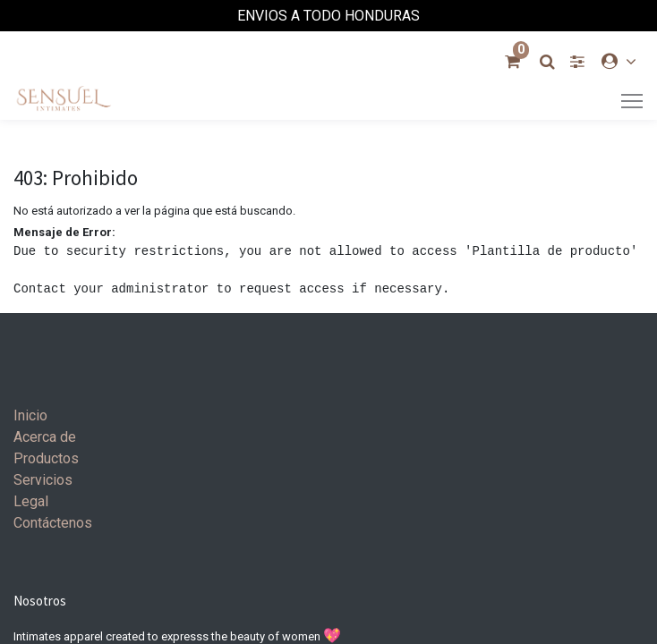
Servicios (43, 480)
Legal (31, 501)
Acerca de (45, 437)
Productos (46, 458)
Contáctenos (53, 523)
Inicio (30, 415)
